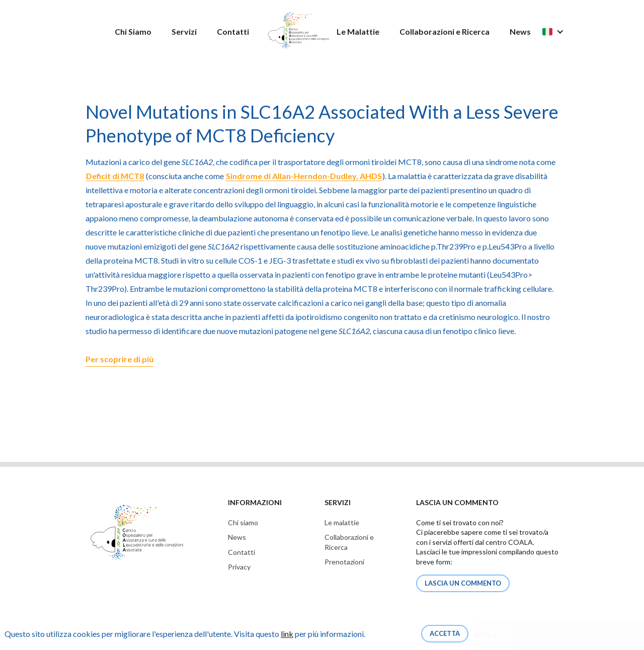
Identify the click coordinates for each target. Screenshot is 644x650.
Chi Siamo (133, 31)
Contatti (233, 31)
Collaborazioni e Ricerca (445, 31)
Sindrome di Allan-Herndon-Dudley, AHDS (304, 176)
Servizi (184, 31)
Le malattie (342, 522)
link (287, 634)
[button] (558, 31)
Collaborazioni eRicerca (349, 542)
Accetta (445, 633)
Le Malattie (358, 31)
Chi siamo (243, 522)
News (520, 31)
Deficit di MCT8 (115, 176)
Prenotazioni (344, 562)
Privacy (239, 567)
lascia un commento (463, 583)
